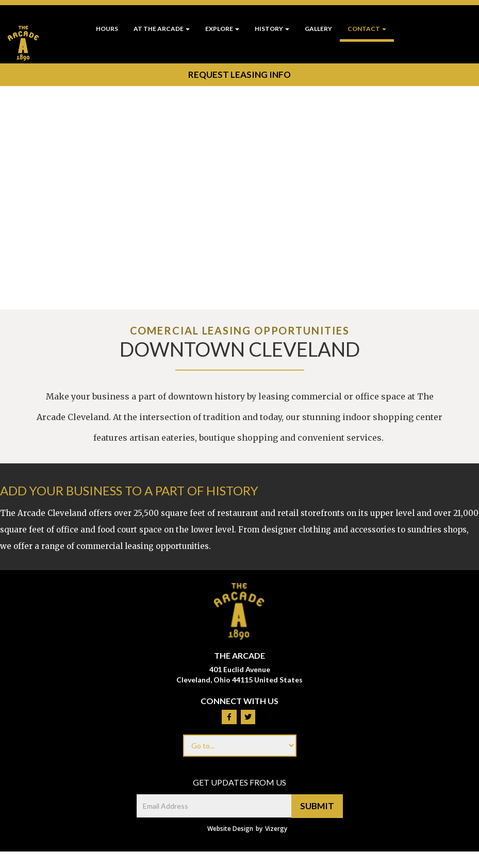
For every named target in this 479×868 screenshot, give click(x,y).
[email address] (214, 806)
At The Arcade (162, 29)
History (272, 29)
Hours (107, 29)
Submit (317, 806)
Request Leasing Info (239, 74)
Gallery (318, 29)
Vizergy (276, 829)
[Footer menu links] (240, 746)
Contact (367, 29)
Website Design (230, 829)
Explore (222, 29)
